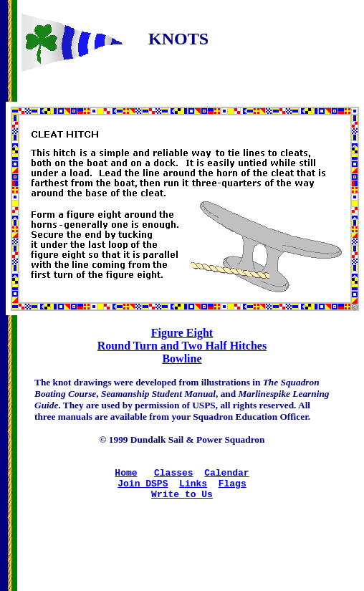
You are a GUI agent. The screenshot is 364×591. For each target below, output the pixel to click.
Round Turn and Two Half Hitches (182, 346)
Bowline (182, 359)
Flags (233, 489)
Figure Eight (182, 333)
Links (193, 489)
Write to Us (182, 502)
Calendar (226, 476)
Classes (174, 476)
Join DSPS (143, 489)
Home (126, 476)
